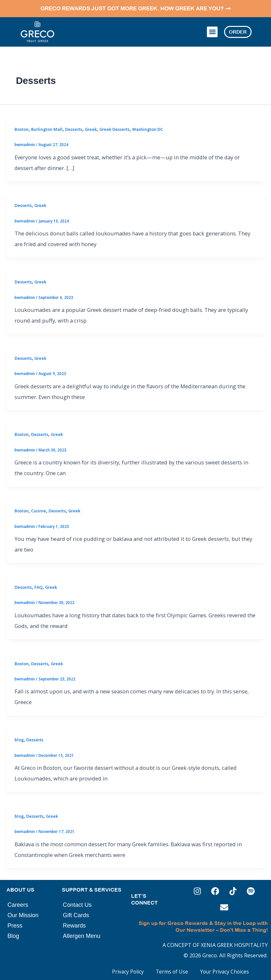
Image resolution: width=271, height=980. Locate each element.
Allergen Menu (82, 934)
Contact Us (77, 903)
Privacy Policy (120, 969)
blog (19, 737)
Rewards (74, 923)
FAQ (38, 585)
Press (15, 923)
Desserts (74, 127)
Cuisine (39, 508)
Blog (13, 934)
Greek (91, 127)
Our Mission (23, 913)
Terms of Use (167, 969)
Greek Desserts (114, 127)
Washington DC (147, 127)
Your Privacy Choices (222, 969)
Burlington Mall (47, 127)
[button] (212, 31)
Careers (18, 903)
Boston (22, 127)
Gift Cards (76, 913)
